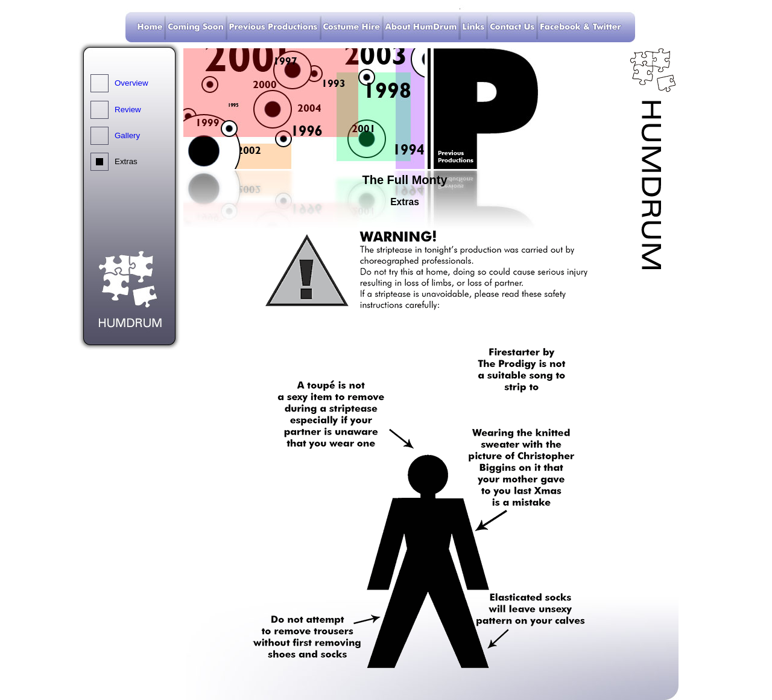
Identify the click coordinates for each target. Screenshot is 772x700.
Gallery (127, 135)
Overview (131, 83)
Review (128, 110)
